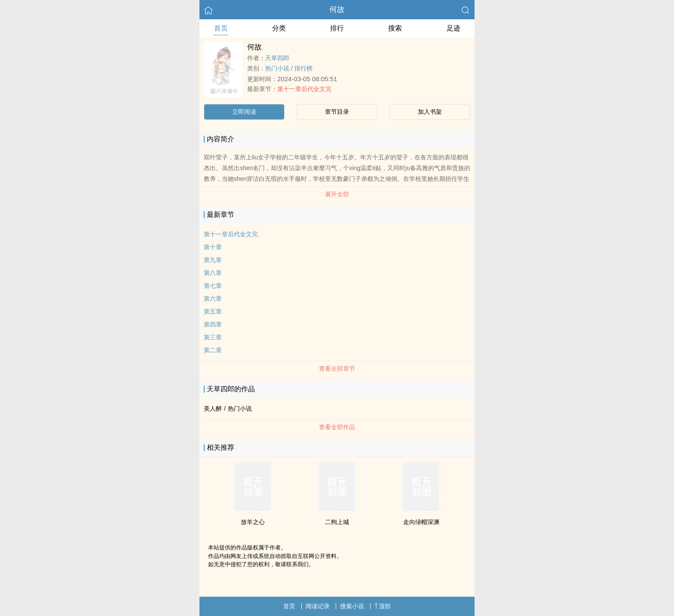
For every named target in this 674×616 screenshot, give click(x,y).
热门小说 (277, 68)
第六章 (213, 299)
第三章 (213, 337)
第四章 (213, 324)
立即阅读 (244, 112)
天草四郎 (277, 58)
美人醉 (213, 409)
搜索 (395, 28)
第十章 (213, 247)
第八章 (213, 273)
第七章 (213, 286)
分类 (279, 28)
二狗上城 (337, 522)
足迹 (453, 28)
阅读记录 (318, 606)
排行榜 (303, 68)
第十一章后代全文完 (304, 89)
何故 (337, 9)
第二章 (213, 350)
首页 (221, 28)
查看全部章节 (337, 369)
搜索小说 (352, 606)
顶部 (383, 606)
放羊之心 (253, 522)
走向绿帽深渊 (421, 522)
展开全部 (337, 194)
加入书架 (430, 112)
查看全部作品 (337, 427)
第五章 (213, 311)
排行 (337, 28)
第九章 (213, 260)
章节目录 (337, 112)
